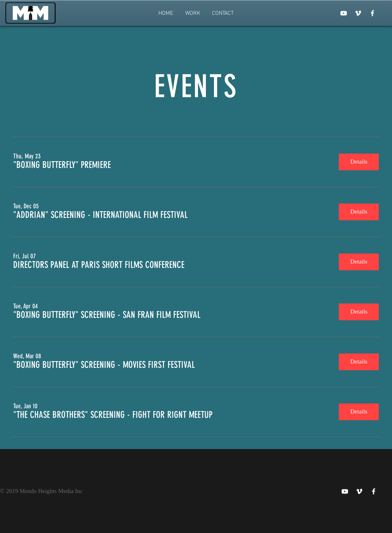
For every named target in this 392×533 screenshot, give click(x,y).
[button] (62, 165)
